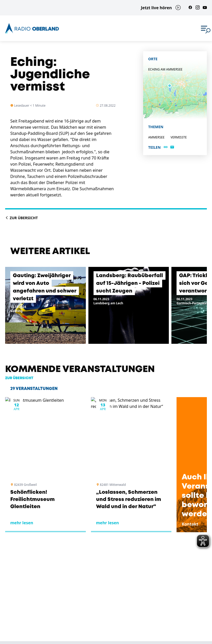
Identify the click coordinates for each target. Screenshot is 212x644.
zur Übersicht (19, 378)
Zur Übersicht (21, 218)
